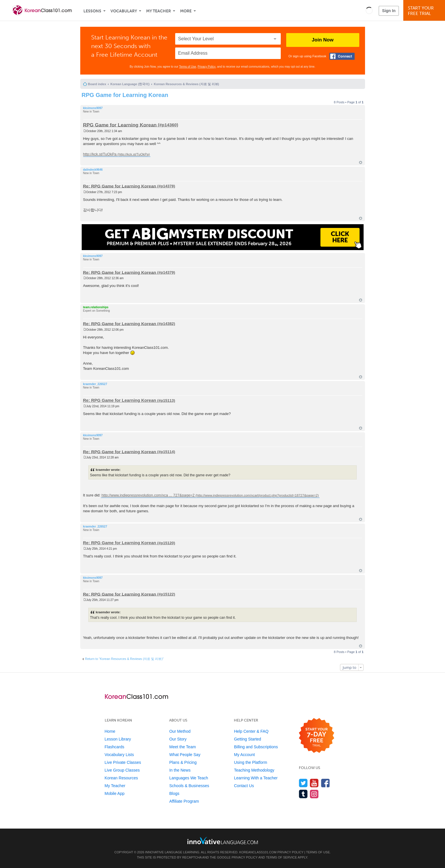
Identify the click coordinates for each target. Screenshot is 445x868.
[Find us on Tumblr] (303, 794)
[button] (369, 10)
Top (361, 162)
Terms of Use (188, 67)
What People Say (185, 755)
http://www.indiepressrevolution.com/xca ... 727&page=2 (148, 495)
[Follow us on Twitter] (303, 783)
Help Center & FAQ (251, 731)
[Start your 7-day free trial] (317, 736)
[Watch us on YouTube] (314, 783)
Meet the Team (182, 747)
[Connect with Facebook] (342, 56)
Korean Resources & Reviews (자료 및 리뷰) (187, 84)
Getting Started (247, 739)
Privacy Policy (207, 67)
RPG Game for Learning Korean (125, 95)
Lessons (92, 11)
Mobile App (115, 793)
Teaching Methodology (254, 770)
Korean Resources (121, 778)
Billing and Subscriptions (256, 747)
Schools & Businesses (189, 786)
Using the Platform (250, 762)
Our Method (180, 731)
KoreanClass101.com (258, 852)
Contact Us (244, 786)
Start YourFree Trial (425, 11)
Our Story (178, 739)
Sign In (389, 11)
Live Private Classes (123, 762)
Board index (97, 84)
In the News (180, 770)
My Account (244, 755)
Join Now (323, 40)
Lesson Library (118, 739)
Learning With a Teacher (256, 778)
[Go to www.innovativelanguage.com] (223, 841)
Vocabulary (124, 11)
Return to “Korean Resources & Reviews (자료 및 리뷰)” (124, 659)
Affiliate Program (184, 801)
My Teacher (158, 11)
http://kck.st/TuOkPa (100, 154)
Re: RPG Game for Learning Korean (120, 186)
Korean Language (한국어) (130, 84)
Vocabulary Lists (119, 755)
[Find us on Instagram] (314, 794)
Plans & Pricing (183, 762)
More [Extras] (186, 11)
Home (110, 731)
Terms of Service (281, 857)
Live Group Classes (122, 770)
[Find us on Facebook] (325, 783)
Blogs (174, 793)
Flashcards (114, 747)
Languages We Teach (189, 778)
